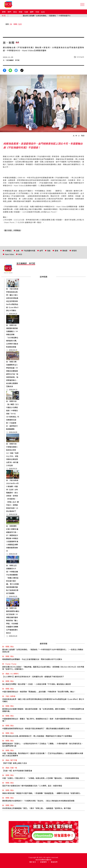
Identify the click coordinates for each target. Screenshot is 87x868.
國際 (32, 12)
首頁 (7, 24)
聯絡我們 (54, 862)
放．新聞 (14, 24)
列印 (83, 136)
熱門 (9, 12)
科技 (37, 12)
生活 (43, 12)
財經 (21, 12)
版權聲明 (43, 862)
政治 (15, 12)
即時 (4, 12)
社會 (26, 12)
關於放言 (33, 862)
